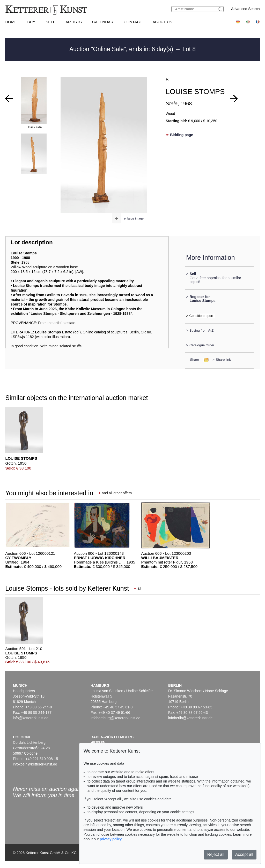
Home (11, 22)
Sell (50, 22)
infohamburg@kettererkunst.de (115, 718)
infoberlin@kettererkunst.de (190, 718)
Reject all (216, 854)
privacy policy (111, 839)
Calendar (103, 22)
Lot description (32, 242)
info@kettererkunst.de (31, 718)
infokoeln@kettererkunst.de (35, 764)
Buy (31, 22)
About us (162, 22)
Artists (74, 22)
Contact (133, 22)
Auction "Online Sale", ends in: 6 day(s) (122, 49)
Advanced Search (245, 9)
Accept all (244, 854)
